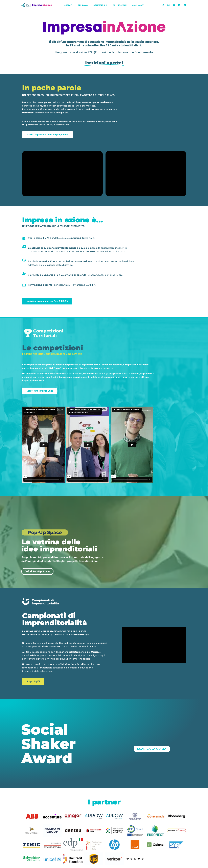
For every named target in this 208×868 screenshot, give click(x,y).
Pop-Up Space (120, 5)
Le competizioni (53, 348)
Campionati (138, 5)
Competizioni (100, 5)
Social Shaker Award (49, 744)
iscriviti (68, 5)
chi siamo (83, 5)
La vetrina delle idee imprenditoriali (59, 545)
